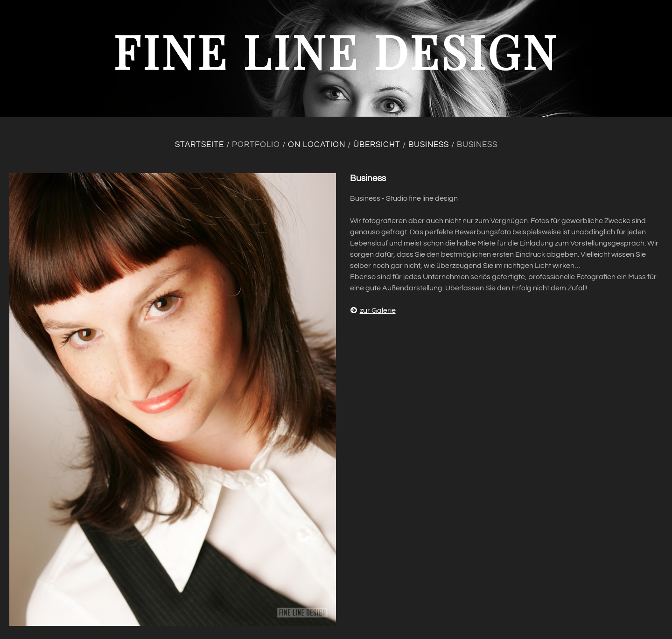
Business (429, 145)
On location (317, 145)
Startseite (199, 145)
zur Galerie (373, 310)
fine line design (336, 51)
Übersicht (377, 145)
